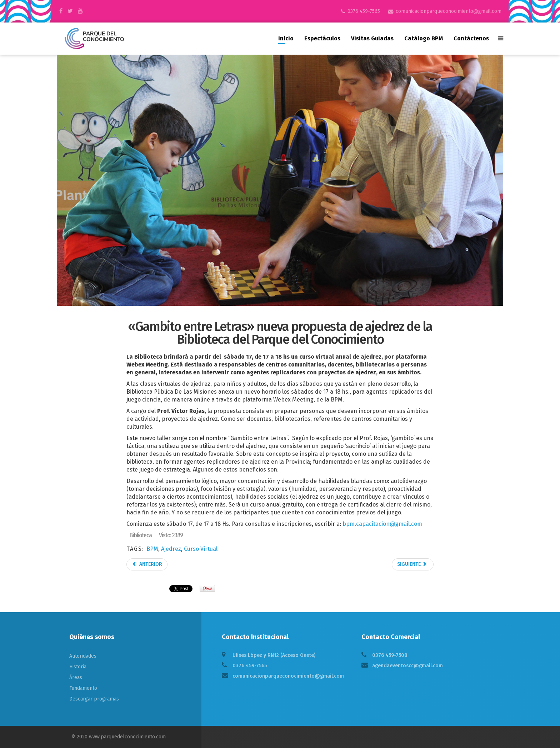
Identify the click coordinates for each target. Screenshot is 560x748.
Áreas (76, 677)
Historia (78, 667)
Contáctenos (471, 38)
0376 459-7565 (364, 11)
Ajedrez (171, 549)
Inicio (286, 38)
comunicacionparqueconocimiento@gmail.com (449, 11)
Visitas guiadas (372, 38)
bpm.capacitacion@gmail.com (382, 524)
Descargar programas (94, 699)
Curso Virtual (201, 549)
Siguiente (412, 564)
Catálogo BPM (424, 38)
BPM (152, 549)
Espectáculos (322, 38)
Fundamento (83, 688)
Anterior (147, 564)
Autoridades (83, 656)
